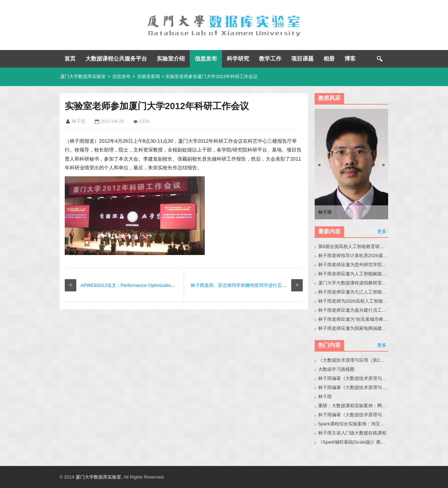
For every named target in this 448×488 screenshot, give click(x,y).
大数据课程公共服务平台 (116, 59)
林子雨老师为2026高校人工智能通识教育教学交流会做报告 (353, 301)
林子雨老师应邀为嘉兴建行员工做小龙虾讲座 (353, 310)
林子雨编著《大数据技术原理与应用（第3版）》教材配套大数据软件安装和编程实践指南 (353, 415)
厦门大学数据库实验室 (83, 76)
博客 (350, 59)
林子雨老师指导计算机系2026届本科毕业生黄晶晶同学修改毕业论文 (353, 256)
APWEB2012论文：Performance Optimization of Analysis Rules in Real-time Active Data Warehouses (183, 285)
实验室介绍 (171, 59)
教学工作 (270, 59)
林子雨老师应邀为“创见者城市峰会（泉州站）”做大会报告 (353, 319)
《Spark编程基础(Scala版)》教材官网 (353, 442)
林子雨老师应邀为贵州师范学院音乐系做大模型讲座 (353, 265)
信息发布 (206, 59)
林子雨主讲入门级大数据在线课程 (352, 433)
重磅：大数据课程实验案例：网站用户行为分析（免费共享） (353, 406)
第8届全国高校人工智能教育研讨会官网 (353, 246)
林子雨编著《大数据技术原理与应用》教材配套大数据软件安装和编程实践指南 (353, 387)
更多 (382, 231)
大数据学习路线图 (336, 369)
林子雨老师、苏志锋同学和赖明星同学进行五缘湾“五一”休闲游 (254, 285)
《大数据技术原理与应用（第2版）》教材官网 (353, 360)
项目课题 (302, 59)
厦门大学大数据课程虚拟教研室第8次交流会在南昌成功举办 (353, 283)
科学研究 (238, 59)
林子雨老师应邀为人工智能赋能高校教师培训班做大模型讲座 (353, 274)
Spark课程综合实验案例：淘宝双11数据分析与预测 (353, 424)
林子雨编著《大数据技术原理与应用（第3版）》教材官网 (353, 378)
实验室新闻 (149, 76)
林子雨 (325, 397)
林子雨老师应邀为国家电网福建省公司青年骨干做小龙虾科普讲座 (353, 328)
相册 (329, 59)
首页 (70, 59)
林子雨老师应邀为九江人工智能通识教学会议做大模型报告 (353, 292)
